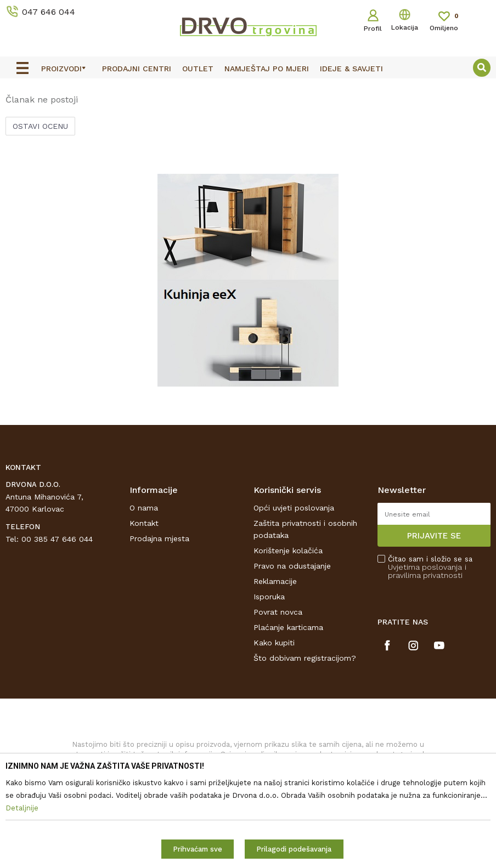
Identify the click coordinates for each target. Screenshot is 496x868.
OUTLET (247, 89)
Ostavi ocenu (40, 205)
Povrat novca (278, 690)
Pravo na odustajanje (292, 644)
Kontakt (144, 602)
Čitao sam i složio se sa (430, 646)
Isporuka (269, 675)
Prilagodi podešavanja (294, 849)
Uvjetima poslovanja (425, 645)
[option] (248, 88)
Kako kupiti (274, 721)
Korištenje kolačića (288, 629)
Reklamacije (275, 660)
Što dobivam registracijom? (305, 736)
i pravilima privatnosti (427, 649)
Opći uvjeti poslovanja (294, 586)
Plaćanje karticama (288, 706)
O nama (144, 586)
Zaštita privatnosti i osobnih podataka (305, 608)
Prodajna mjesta (159, 617)
